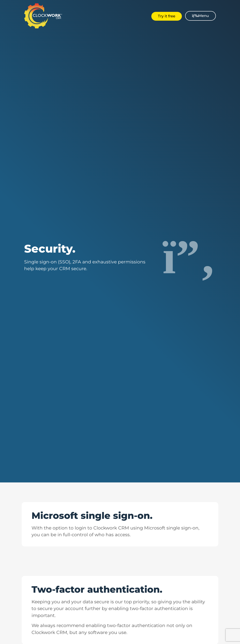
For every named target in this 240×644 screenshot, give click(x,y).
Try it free (167, 16)
